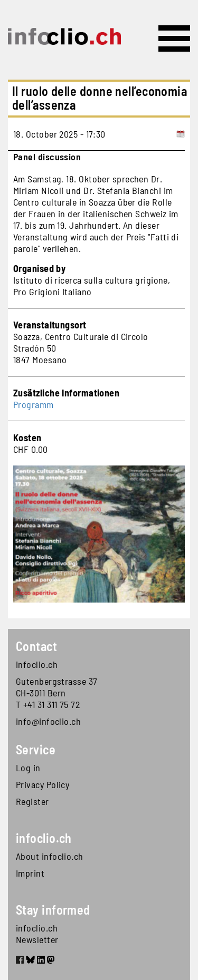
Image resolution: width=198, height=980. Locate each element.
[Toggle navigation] (174, 38)
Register (32, 801)
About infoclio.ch (50, 856)
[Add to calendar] (181, 134)
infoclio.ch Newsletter (37, 934)
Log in (28, 768)
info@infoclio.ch (48, 721)
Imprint (30, 873)
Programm (34, 404)
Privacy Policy (43, 784)
